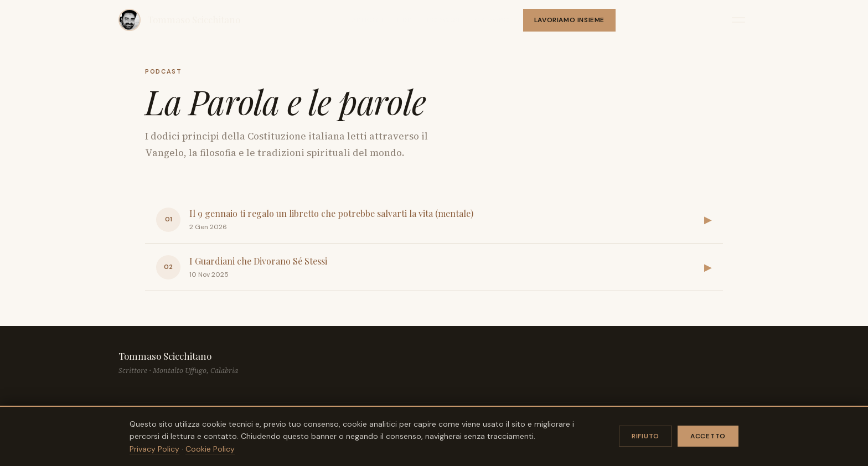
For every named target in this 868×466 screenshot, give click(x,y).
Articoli (368, 20)
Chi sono (492, 20)
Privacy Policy (154, 449)
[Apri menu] (738, 20)
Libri (406, 20)
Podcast (445, 20)
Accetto (708, 436)
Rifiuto (645, 436)
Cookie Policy (210, 449)
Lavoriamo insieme (569, 20)
